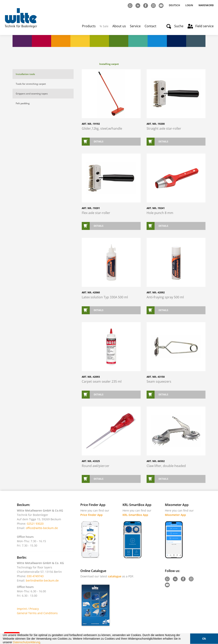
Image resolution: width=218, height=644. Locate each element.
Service (135, 26)
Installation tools (25, 74)
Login (189, 5)
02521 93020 (35, 524)
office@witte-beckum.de (42, 528)
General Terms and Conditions (37, 613)
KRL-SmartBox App (135, 515)
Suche (179, 26)
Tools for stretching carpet (31, 84)
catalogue (115, 576)
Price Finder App (91, 515)
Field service (204, 26)
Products (89, 26)
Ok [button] (204, 639)
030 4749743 (35, 576)
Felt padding (23, 103)
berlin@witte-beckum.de (42, 580)
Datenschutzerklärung (26, 642)
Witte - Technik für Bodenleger (21, 18)
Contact (150, 26)
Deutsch (175, 5)
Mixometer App (175, 515)
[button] (42, 643)
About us (119, 26)
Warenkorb (206, 5)
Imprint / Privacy (28, 609)
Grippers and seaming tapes (32, 94)
